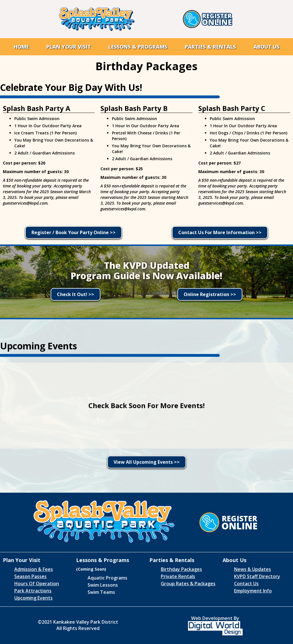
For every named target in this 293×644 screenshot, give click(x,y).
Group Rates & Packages (188, 584)
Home (21, 47)
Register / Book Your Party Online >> (74, 232)
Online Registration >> (210, 294)
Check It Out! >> (76, 294)
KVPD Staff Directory (257, 576)
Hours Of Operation (37, 584)
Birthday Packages (181, 569)
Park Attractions (33, 591)
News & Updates (253, 569)
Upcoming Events (33, 598)
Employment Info (253, 591)
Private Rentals (178, 576)
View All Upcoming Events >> (147, 462)
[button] (69, 47)
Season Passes (30, 576)
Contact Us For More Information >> (220, 232)
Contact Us (246, 584)
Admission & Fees (34, 569)
